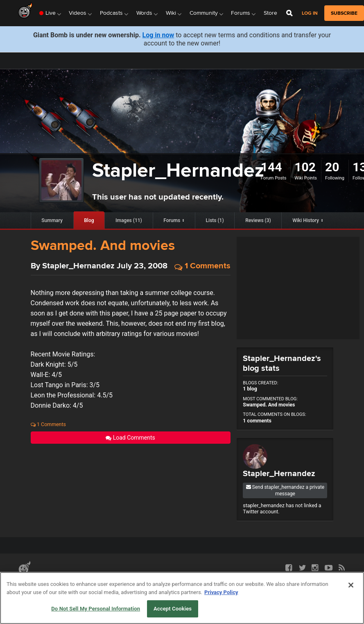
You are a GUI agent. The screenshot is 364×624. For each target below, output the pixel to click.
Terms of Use (82, 583)
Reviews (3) (258, 220)
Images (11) (129, 220)
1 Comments (202, 266)
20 (332, 167)
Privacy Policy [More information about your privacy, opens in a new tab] (221, 610)
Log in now (158, 35)
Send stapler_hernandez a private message (285, 490)
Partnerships (33, 583)
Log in (310, 13)
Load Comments (130, 438)
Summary (52, 220)
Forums (172, 220)
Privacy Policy (119, 583)
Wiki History (306, 220)
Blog (89, 220)
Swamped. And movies (103, 245)
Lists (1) (215, 220)
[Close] (351, 604)
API (57, 583)
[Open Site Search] (289, 13)
